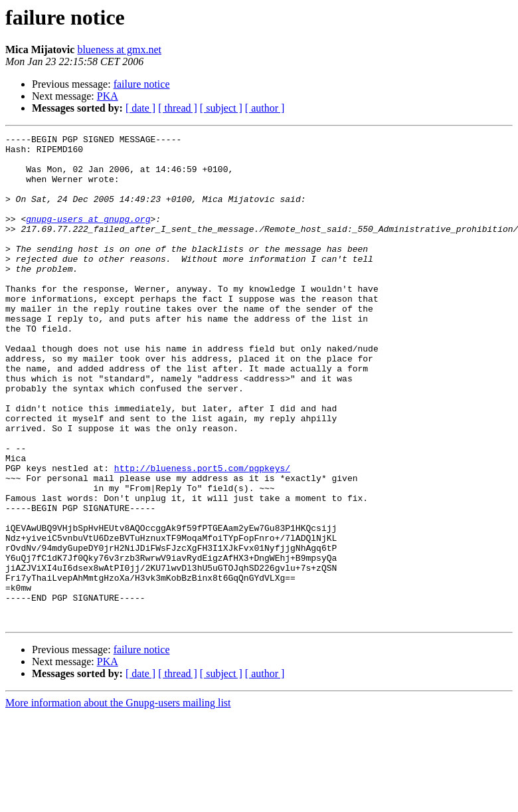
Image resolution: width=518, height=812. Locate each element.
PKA (108, 96)
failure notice (142, 84)
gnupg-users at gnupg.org (88, 237)
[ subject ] (221, 108)
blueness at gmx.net (119, 50)
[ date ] (140, 108)
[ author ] (265, 108)
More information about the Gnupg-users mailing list (118, 800)
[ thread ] (178, 108)
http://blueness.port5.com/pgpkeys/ (202, 536)
